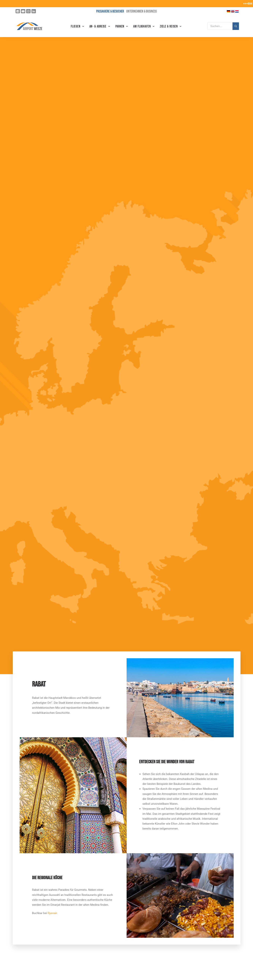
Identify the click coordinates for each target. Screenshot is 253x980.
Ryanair (52, 913)
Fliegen (77, 26)
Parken (122, 26)
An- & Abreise (100, 26)
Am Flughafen (144, 26)
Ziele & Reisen (171, 26)
